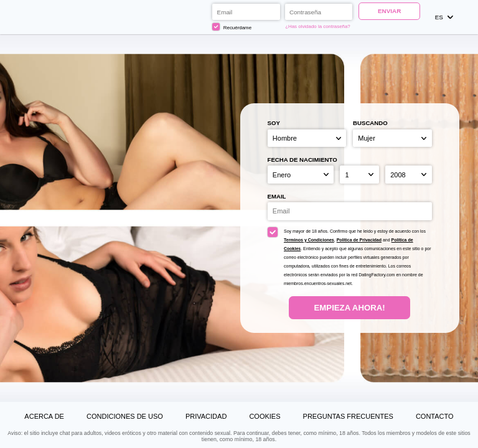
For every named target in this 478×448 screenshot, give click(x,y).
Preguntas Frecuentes (348, 416)
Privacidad (206, 416)
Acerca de (44, 416)
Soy (274, 123)
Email (277, 196)
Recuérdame (232, 27)
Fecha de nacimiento (302, 160)
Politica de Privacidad (359, 240)
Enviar (389, 11)
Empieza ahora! (350, 308)
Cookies (265, 416)
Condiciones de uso (125, 416)
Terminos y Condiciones (309, 240)
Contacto (435, 416)
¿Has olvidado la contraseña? (318, 26)
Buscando (370, 123)
